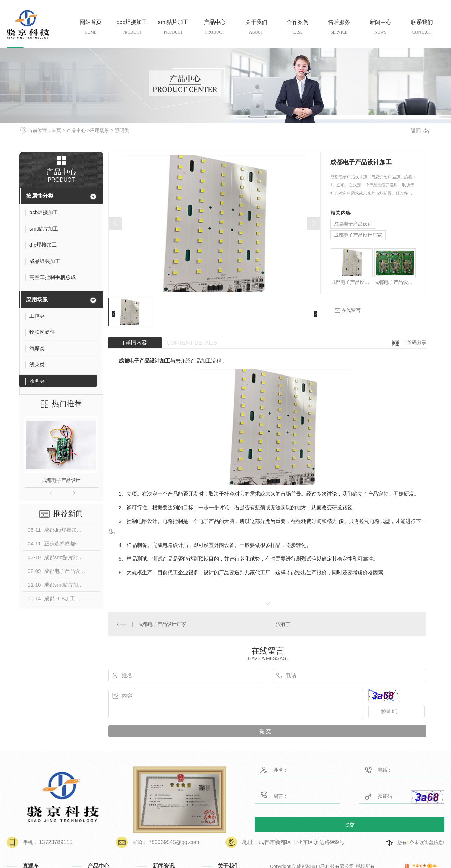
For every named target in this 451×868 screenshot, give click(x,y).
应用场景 (100, 130)
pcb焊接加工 (132, 27)
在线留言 (348, 310)
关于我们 (256, 27)
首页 (56, 130)
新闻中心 (380, 27)
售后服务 (339, 27)
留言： (288, 795)
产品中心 (215, 27)
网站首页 (91, 27)
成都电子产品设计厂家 (358, 235)
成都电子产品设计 (61, 480)
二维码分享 (414, 342)
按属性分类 (40, 196)
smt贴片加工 (173, 27)
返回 (420, 130)
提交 (350, 824)
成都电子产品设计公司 (395, 282)
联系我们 (422, 27)
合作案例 (298, 27)
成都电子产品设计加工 (352, 282)
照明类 (122, 130)
